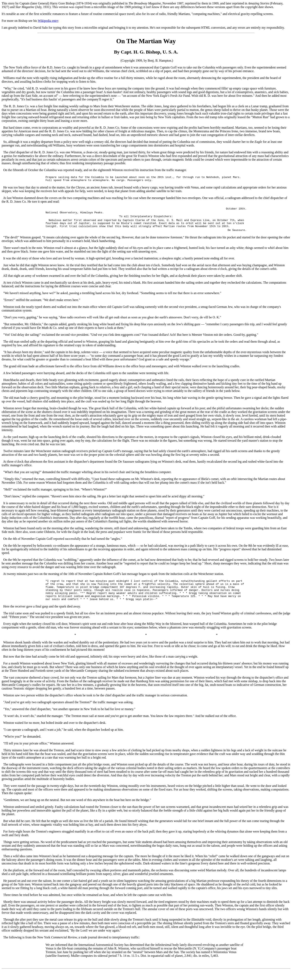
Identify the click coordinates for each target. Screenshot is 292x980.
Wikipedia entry (48, 21)
